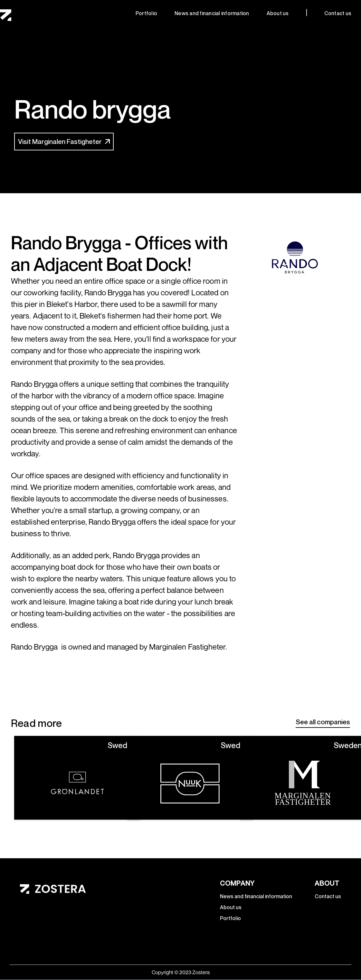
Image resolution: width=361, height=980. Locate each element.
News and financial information (212, 13)
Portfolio (146, 13)
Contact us (338, 13)
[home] (6, 15)
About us (278, 13)
